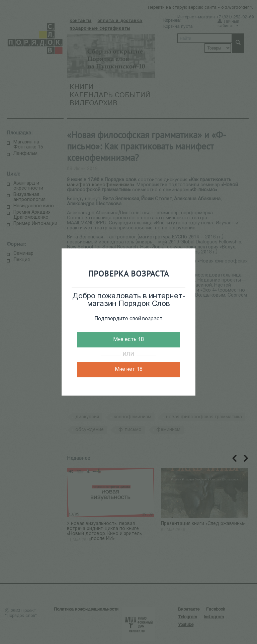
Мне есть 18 (128, 340)
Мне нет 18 (129, 369)
